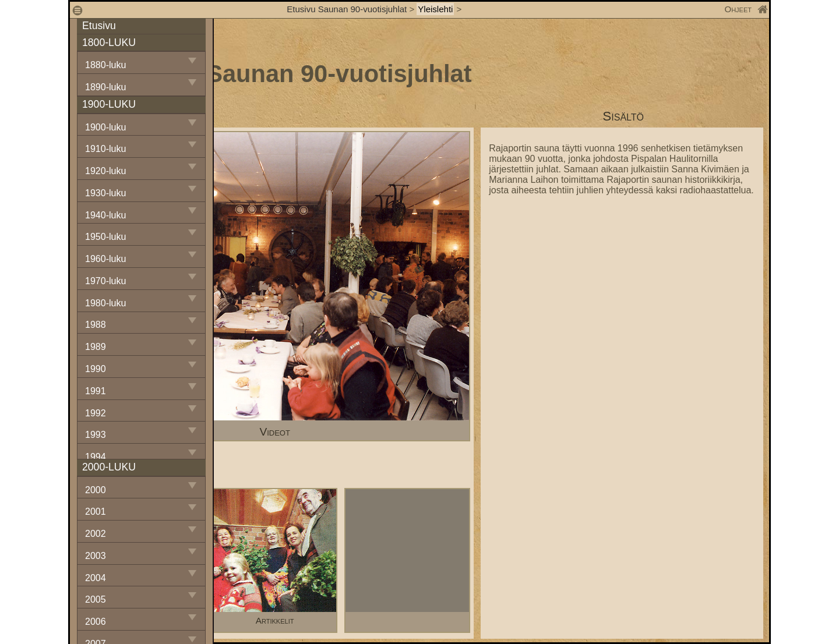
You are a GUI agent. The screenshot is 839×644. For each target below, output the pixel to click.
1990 (96, 369)
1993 (96, 435)
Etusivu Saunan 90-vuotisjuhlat (347, 9)
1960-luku (105, 259)
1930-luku (105, 193)
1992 (96, 413)
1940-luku (105, 215)
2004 (96, 578)
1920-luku (105, 171)
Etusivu (99, 26)
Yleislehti (435, 9)
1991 (96, 391)
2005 (96, 599)
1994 (96, 457)
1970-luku (105, 281)
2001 (96, 512)
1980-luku (105, 303)
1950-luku (105, 237)
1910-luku (105, 149)
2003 (96, 556)
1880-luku (105, 65)
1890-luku (105, 87)
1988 (96, 325)
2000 (96, 490)
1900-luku (105, 127)
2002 (96, 534)
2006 (96, 622)
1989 (96, 347)
